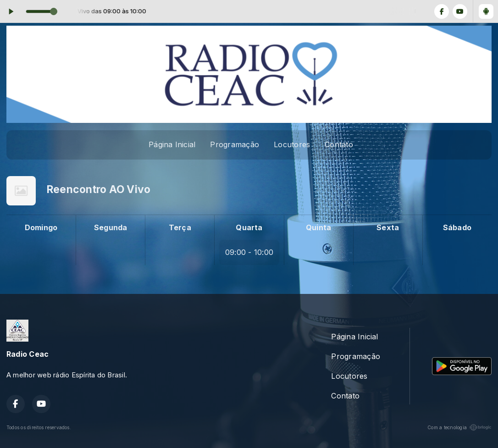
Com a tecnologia (459, 427)
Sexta (388, 227)
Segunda (111, 227)
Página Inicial (172, 144)
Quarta (249, 227)
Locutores (292, 144)
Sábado (457, 227)
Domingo (41, 227)
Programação (235, 144)
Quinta (318, 227)
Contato (339, 144)
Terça (180, 227)
